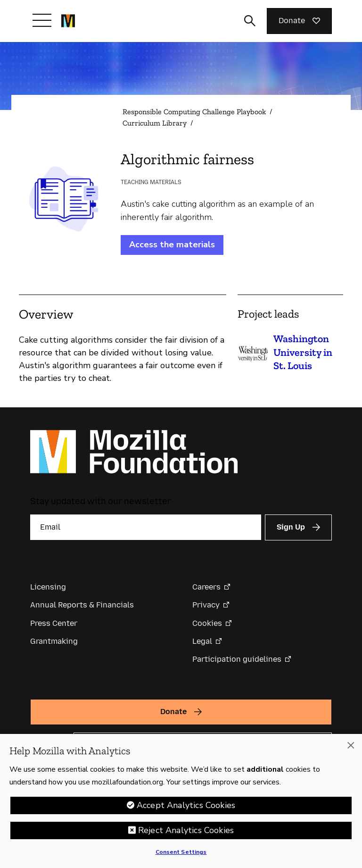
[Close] (351, 745)
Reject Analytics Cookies (186, 830)
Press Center (54, 623)
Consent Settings (181, 852)
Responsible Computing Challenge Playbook (194, 112)
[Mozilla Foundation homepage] (68, 21)
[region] (181, 801)
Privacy (206, 605)
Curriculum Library (155, 123)
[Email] (146, 527)
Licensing (48, 587)
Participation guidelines (237, 659)
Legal (202, 641)
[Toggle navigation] (42, 20)
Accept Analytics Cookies (186, 805)
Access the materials (172, 244)
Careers (206, 587)
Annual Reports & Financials (82, 605)
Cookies (207, 623)
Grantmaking (54, 641)
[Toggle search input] (250, 21)
